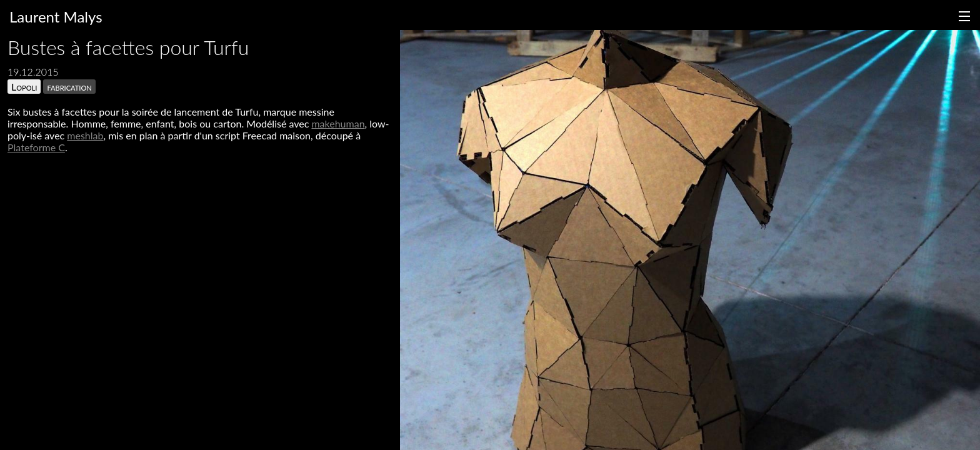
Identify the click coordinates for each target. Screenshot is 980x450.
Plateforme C (36, 147)
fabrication (69, 87)
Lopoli (24, 87)
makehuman (338, 123)
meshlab (85, 135)
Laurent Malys (56, 17)
